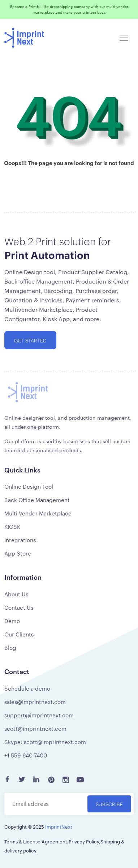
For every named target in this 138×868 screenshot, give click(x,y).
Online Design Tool (29, 486)
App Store (18, 553)
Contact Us (19, 607)
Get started (30, 340)
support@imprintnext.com (39, 715)
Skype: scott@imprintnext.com (45, 742)
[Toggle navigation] (124, 38)
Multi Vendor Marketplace (38, 513)
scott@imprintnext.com (35, 728)
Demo (12, 621)
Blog (10, 647)
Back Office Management (37, 500)
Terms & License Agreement (36, 841)
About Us (16, 594)
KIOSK (12, 526)
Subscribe (109, 804)
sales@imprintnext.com (35, 702)
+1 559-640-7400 (26, 755)
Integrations (20, 540)
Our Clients (19, 634)
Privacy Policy (84, 841)
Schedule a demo (27, 688)
